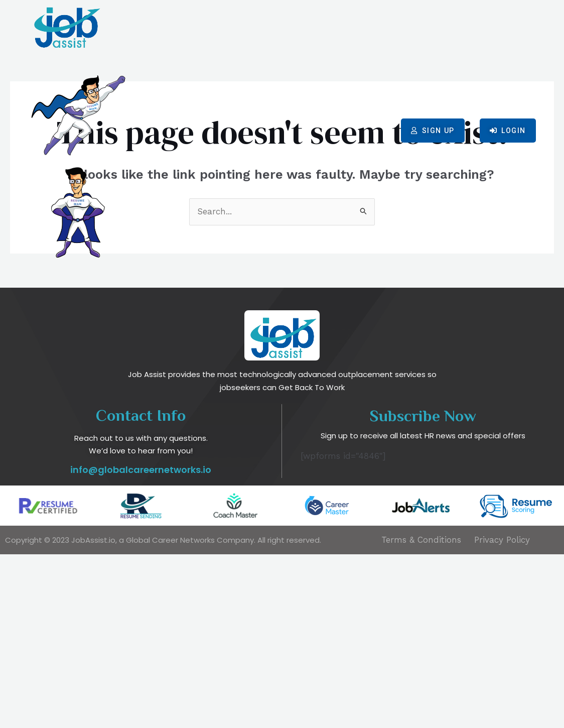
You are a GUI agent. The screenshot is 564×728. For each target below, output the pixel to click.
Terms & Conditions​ (421, 713)
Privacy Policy (502, 713)
